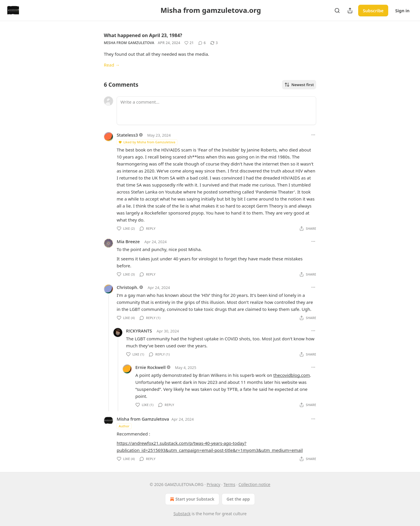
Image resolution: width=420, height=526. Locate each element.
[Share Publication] (350, 11)
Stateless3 (127, 135)
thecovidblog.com (292, 375)
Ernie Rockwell (150, 367)
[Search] (337, 11)
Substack (182, 514)
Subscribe (373, 11)
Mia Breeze (128, 241)
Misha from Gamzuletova (129, 43)
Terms (229, 484)
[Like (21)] (189, 43)
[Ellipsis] (313, 135)
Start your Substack (191, 499)
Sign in (402, 11)
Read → (112, 65)
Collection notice (254, 484)
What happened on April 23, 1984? (143, 35)
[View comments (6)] (202, 43)
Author (124, 426)
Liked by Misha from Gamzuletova (147, 142)
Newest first (299, 85)
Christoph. (127, 287)
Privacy (213, 484)
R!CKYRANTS (139, 331)
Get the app (238, 499)
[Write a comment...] (216, 111)
